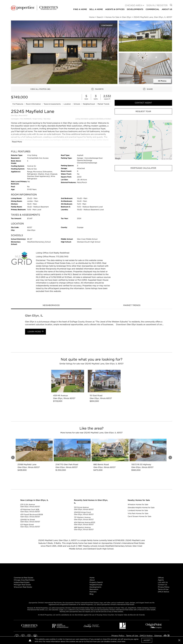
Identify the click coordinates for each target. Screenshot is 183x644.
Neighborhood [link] (89, 104)
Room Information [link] (34, 104)
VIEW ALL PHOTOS (40, 89)
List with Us (163, 582)
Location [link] (67, 104)
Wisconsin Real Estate (23, 587)
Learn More (35, 332)
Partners (93, 592)
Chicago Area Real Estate (24, 580)
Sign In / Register (157, 5)
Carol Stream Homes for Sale (139, 516)
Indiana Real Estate (22, 582)
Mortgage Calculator (143, 168)
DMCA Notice (163, 592)
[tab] (51, 306)
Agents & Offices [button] (115, 9)
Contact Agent (143, 103)
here (123, 641)
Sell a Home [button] (96, 9)
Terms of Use (163, 589)
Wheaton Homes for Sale (138, 504)
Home (92, 578)
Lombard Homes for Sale (138, 510)
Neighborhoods (96, 585)
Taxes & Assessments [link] (52, 104)
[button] (143, 140)
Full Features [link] (18, 104)
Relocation (94, 589)
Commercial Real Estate (23, 578)
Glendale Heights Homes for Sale (141, 507)
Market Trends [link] (103, 104)
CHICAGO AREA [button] (134, 5)
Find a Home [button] (80, 9)
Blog (91, 594)
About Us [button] (167, 9)
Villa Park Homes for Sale (138, 513)
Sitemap (158, 636)
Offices (161, 578)
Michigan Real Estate (22, 585)
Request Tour (143, 111)
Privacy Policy (164, 587)
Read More (17, 142)
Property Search (96, 582)
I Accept (147, 640)
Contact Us (163, 585)
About (92, 580)
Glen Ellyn (47, 119)
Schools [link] (77, 104)
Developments (135, 9)
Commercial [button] (152, 9)
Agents (161, 580)
